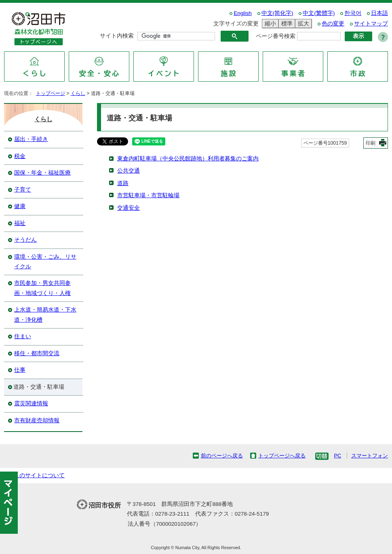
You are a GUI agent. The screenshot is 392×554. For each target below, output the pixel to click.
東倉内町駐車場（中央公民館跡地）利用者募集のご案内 (188, 159)
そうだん (25, 240)
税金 (20, 156)
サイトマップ (371, 24)
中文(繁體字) (319, 13)
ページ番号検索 (276, 36)
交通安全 (129, 208)
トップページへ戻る (282, 456)
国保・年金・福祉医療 (42, 173)
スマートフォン (370, 456)
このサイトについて (39, 475)
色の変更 (333, 24)
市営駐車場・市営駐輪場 (148, 195)
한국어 (353, 13)
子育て (23, 190)
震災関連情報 (31, 403)
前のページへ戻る (222, 456)
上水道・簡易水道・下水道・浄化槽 (45, 315)
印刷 (371, 143)
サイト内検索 (117, 36)
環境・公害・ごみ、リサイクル (45, 262)
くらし (78, 93)
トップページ (51, 93)
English (243, 13)
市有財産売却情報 (37, 420)
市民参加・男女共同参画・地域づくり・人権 (42, 288)
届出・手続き (31, 139)
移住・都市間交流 (37, 353)
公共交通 (129, 171)
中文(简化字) (277, 13)
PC (337, 456)
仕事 (20, 370)
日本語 (379, 13)
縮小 (269, 24)
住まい (23, 336)
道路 (123, 183)
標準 (286, 24)
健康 (20, 206)
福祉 (20, 223)
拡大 (302, 24)
